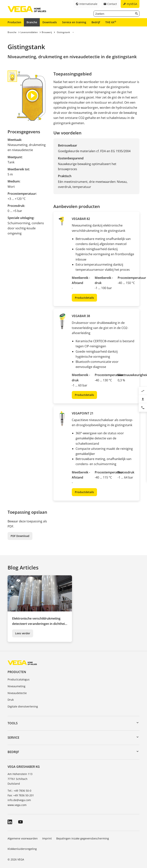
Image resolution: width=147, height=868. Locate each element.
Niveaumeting (16, 686)
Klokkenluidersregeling (22, 849)
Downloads (50, 22)
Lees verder (23, 633)
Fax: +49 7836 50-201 (21, 795)
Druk (11, 700)
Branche (32, 22)
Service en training (74, 22)
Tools (13, 723)
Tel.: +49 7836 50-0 (19, 791)
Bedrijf (96, 22)
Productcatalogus (19, 679)
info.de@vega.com (19, 800)
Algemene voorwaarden (23, 838)
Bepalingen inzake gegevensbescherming (83, 838)
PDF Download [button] (20, 536)
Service (13, 738)
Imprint (47, 838)
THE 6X (111, 22)
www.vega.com (17, 805)
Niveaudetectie (17, 693)
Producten (14, 22)
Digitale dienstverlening (23, 706)
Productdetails (84, 298)
